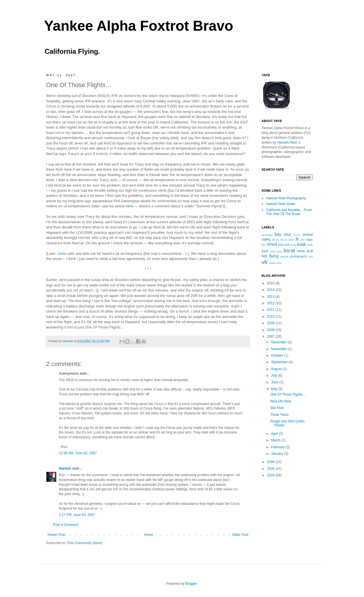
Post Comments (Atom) (85, 543)
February (278, 447)
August (277, 369)
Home (149, 535)
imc (303, 240)
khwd (272, 244)
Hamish (69, 341)
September (280, 362)
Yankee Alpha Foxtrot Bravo (139, 26)
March (276, 440)
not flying (270, 256)
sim (311, 256)
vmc (279, 263)
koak (301, 244)
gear (291, 240)
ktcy (280, 251)
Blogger (191, 584)
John (62, 254)
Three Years (279, 415)
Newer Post (56, 535)
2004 (271, 475)
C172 (297, 235)
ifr (297, 239)
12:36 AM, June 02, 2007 (78, 453)
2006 (271, 462)
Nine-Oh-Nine (281, 401)
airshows (267, 235)
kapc (310, 239)
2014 (271, 290)
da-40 (275, 240)
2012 (271, 303)
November (279, 349)
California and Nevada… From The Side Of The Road (289, 212)
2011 (271, 310)
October (278, 356)
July (275, 375)
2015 (271, 283)
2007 (271, 336)
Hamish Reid (287, 142)
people (285, 256)
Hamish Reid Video (281, 204)
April (275, 434)
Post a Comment (66, 525)
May (275, 389)
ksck (265, 251)
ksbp (310, 245)
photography (299, 256)
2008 (271, 330)
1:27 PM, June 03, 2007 (77, 515)
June (275, 382)
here (130, 206)
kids (281, 245)
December (279, 342)
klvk (287, 245)
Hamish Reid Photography (286, 198)
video (273, 263)
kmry (294, 245)
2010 (271, 317)
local (289, 250)
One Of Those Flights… (288, 394)
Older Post (240, 535)
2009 (271, 323)
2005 (271, 469)
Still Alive (277, 408)
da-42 (284, 240)
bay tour (283, 234)
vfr (265, 262)
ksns (273, 251)
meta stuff (305, 251)
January (278, 454)
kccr (264, 245)
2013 (271, 297)
